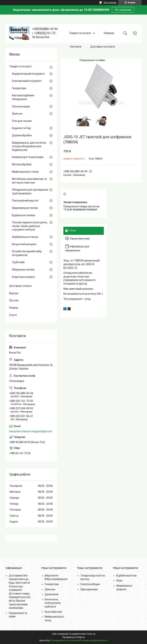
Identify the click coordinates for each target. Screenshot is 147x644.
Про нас (14, 300)
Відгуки (14, 293)
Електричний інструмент (27, 81)
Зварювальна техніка (25, 208)
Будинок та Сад (21, 128)
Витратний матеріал (24, 244)
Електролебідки (90, 584)
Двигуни (17, 114)
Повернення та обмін (92, 60)
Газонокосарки (21, 106)
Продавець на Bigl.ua (74, 637)
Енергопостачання (23, 277)
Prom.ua (91, 634)
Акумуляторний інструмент (28, 74)
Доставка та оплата (103, 47)
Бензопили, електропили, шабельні (53, 603)
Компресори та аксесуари (28, 157)
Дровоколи (52, 594)
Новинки (109, 33)
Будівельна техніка (24, 215)
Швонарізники (89, 589)
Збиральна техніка (23, 270)
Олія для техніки (22, 121)
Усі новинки (123, 10)
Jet (72, 261)
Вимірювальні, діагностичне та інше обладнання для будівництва (29, 146)
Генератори (19, 88)
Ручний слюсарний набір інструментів (27, 253)
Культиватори (53, 612)
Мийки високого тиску (25, 172)
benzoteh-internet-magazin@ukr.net (31, 431)
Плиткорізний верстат (25, 201)
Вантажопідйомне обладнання (23, 97)
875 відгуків (110, 3)
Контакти (76, 47)
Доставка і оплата (20, 286)
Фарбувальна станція (25, 237)
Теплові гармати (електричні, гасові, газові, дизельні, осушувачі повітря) (30, 226)
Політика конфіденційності (94, 641)
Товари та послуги (80, 33)
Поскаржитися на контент (64, 641)
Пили (119, 581)
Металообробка (22, 164)
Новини (14, 308)
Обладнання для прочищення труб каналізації (30, 192)
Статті (13, 315)
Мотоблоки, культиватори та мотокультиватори (29, 181)
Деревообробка (22, 135)
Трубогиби (18, 262)
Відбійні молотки (126, 576)
